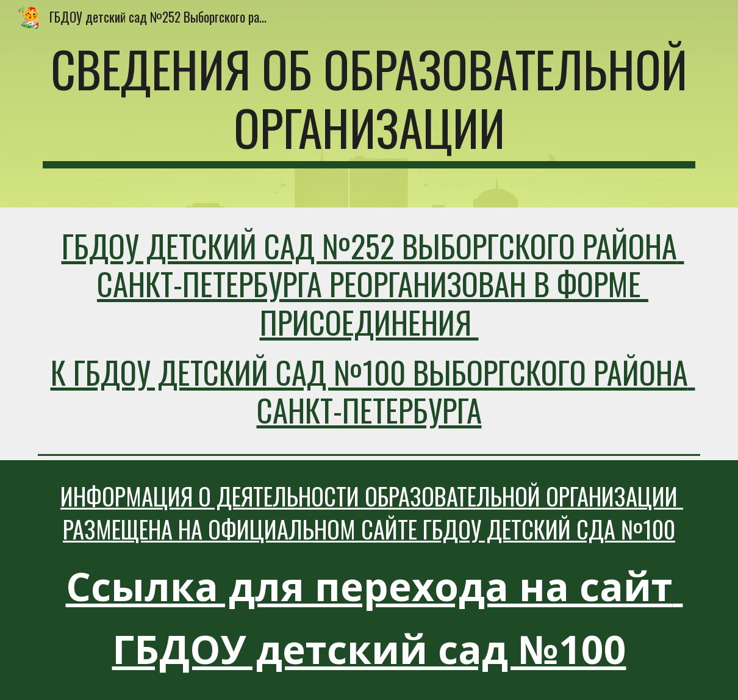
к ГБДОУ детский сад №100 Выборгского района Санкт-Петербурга (373, 391)
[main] (369, 104)
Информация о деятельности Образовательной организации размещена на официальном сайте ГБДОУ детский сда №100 (372, 513)
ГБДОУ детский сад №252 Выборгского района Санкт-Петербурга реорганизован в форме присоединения (373, 284)
